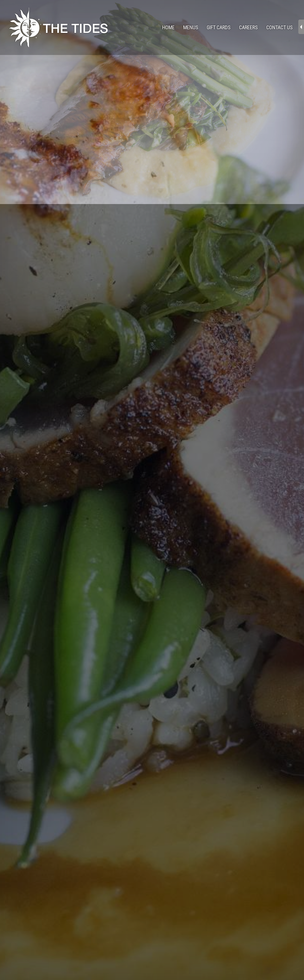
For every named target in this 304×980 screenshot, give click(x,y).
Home (168, 27)
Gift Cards (219, 27)
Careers (248, 27)
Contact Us (279, 27)
